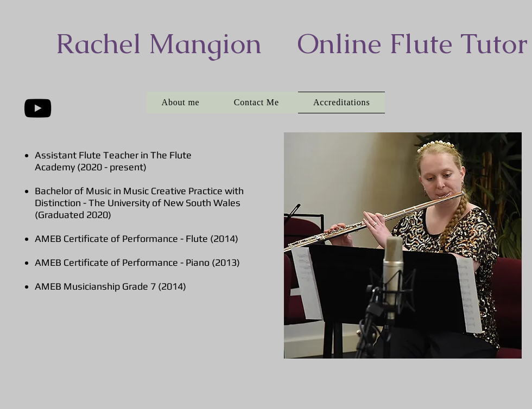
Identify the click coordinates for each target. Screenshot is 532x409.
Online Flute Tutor (413, 43)
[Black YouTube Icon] (38, 108)
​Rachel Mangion (159, 43)
